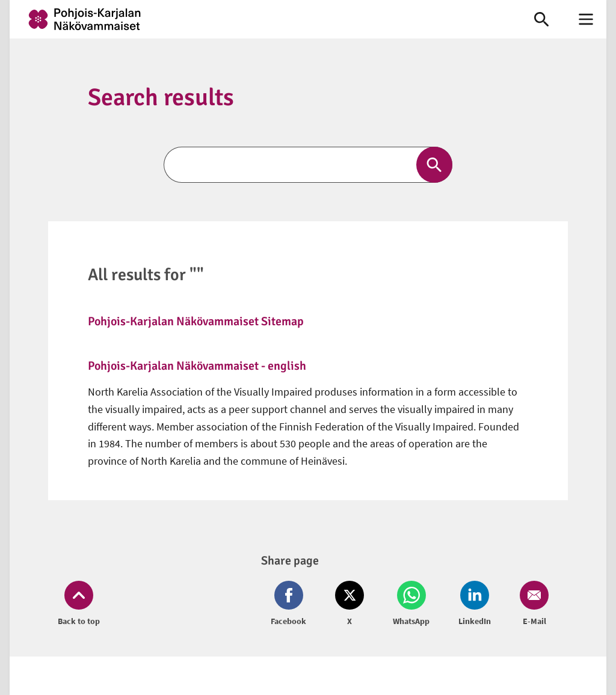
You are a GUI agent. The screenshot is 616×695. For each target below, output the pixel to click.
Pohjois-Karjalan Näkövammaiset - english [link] (197, 366)
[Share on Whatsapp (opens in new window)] (411, 604)
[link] (260, 19)
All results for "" (146, 275)
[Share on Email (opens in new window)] (532, 604)
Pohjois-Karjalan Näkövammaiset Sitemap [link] (196, 321)
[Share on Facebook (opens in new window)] (291, 604)
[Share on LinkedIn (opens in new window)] (475, 604)
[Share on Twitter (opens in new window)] (350, 604)
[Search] (308, 165)
